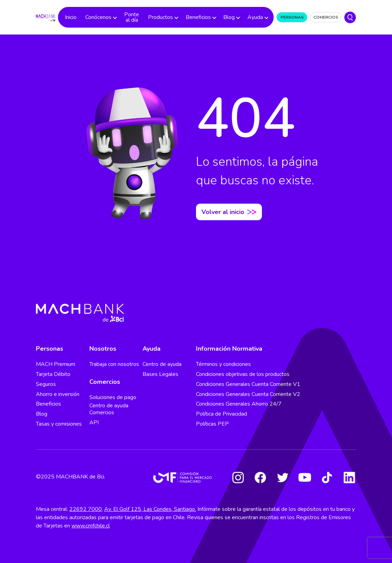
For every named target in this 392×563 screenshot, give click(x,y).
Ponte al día (132, 17)
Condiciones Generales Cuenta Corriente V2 (248, 394)
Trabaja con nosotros (114, 364)
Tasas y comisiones (59, 424)
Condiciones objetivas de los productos (243, 374)
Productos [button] (160, 17)
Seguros (46, 384)
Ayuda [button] (255, 17)
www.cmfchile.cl (91, 526)
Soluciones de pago (113, 397)
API (94, 423)
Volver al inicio (229, 212)
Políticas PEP (212, 424)
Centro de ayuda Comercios (109, 409)
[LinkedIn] (349, 477)
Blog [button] (229, 17)
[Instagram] (238, 477)
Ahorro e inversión (58, 394)
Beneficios (48, 404)
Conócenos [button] (98, 17)
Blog (42, 414)
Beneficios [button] (198, 17)
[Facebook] (260, 477)
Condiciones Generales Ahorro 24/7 (239, 404)
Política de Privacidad (222, 414)
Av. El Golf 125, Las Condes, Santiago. (150, 509)
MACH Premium (56, 364)
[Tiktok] (327, 477)
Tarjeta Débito (53, 374)
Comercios (326, 17)
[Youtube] (305, 477)
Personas (292, 17)
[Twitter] (283, 477)
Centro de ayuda (162, 364)
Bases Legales (160, 374)
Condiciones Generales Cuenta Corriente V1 (248, 384)
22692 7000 (86, 509)
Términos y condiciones (223, 364)
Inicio (71, 17)
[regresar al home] (46, 17)
